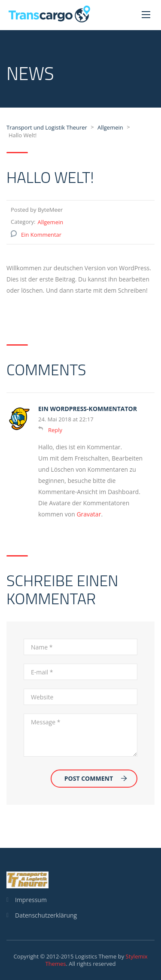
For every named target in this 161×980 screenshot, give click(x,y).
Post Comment (96, 778)
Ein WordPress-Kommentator (88, 409)
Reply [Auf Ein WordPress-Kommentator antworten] (55, 430)
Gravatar (89, 514)
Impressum (31, 900)
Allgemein (50, 222)
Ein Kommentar (41, 235)
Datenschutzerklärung (46, 915)
